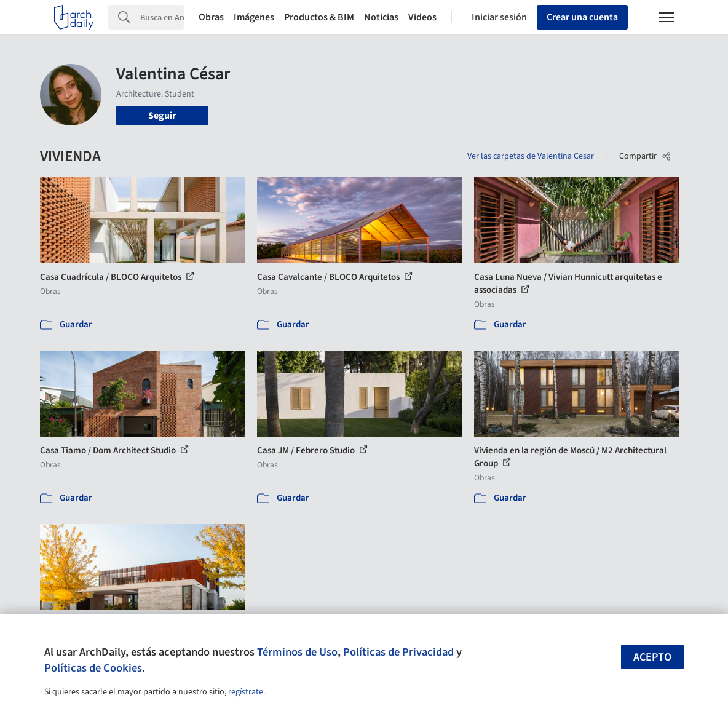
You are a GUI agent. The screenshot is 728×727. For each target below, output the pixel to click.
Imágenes (254, 17)
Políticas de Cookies (93, 668)
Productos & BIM (319, 17)
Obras (211, 17)
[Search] (162, 17)
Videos (422, 17)
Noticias (381, 17)
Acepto (652, 657)
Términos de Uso (297, 652)
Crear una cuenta (582, 17)
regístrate (246, 692)
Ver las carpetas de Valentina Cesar (531, 156)
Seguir (162, 116)
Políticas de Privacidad (398, 652)
